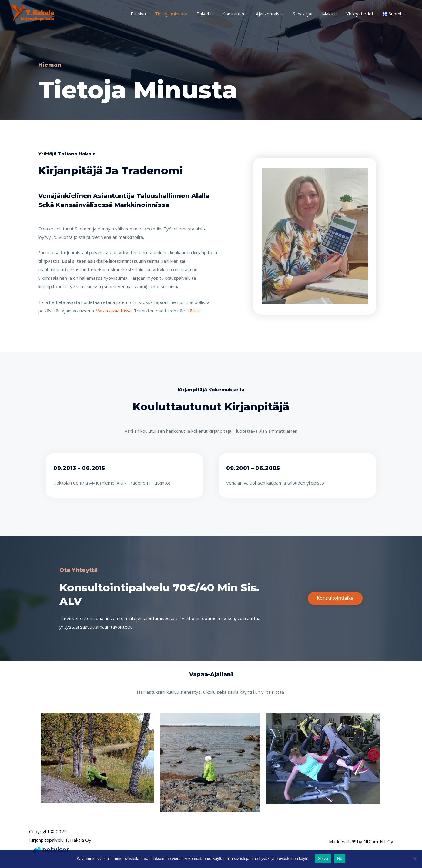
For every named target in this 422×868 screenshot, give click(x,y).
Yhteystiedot (360, 14)
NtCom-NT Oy (378, 841)
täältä (194, 311)
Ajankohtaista (270, 14)
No (340, 858)
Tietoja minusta (171, 14)
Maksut (330, 14)
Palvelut (205, 14)
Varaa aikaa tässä (114, 311)
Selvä (323, 858)
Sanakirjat (303, 14)
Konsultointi (234, 14)
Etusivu (138, 14)
